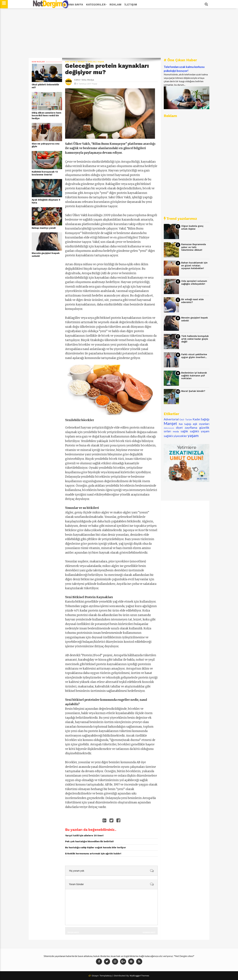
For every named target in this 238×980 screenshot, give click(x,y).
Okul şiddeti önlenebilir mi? (45, 86)
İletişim (131, 4)
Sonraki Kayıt (149, 932)
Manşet (82, 62)
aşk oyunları (201, 424)
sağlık (184, 431)
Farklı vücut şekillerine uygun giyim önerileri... (194, 356)
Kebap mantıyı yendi (44, 228)
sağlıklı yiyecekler (175, 436)
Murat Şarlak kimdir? (193, 391)
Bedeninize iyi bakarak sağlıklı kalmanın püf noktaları (194, 376)
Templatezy (106, 976)
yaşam (193, 436)
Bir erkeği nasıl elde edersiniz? (192, 301)
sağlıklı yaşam (96, 62)
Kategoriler (96, 4)
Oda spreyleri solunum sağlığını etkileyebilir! (194, 282)
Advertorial (171, 419)
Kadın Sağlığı (201, 419)
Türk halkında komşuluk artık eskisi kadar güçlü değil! (195, 339)
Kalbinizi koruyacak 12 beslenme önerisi (45, 173)
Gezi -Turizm (186, 420)
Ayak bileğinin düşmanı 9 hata (46, 201)
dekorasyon (169, 428)
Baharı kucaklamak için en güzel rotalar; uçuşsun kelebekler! (194, 266)
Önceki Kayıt (73, 932)
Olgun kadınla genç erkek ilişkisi (192, 227)
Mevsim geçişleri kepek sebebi (46, 255)
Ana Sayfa (76, 4)
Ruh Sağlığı (185, 424)
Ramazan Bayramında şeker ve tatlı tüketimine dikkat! (194, 247)
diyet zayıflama (187, 428)
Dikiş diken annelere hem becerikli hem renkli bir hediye (46, 116)
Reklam (115, 4)
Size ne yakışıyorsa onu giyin (46, 145)
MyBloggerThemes (139, 976)
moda (176, 431)
